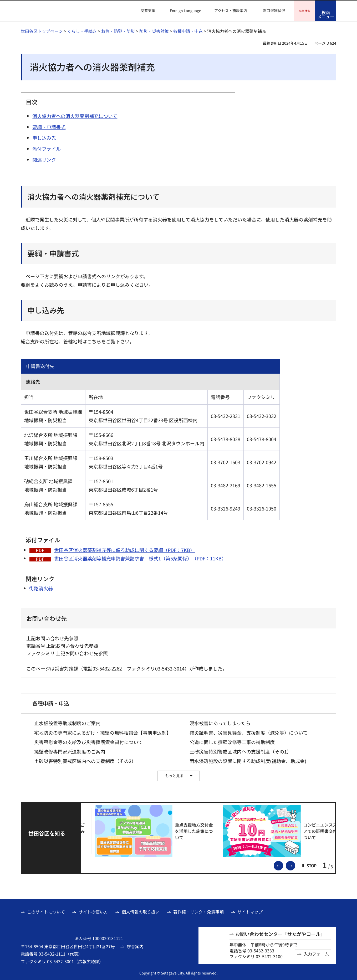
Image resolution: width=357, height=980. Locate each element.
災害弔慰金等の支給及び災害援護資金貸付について (88, 741)
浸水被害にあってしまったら (220, 722)
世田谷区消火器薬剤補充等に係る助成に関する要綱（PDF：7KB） (124, 549)
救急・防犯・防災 (118, 30)
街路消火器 (41, 587)
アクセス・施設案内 (231, 11)
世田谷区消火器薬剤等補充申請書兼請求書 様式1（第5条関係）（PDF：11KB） (140, 558)
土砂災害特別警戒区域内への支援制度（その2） (85, 760)
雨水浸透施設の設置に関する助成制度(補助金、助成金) (248, 760)
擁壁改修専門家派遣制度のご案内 (70, 751)
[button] (145, 11)
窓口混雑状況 (274, 11)
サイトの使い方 (93, 911)
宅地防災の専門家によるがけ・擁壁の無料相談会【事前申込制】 (103, 732)
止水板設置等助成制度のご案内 (67, 722)
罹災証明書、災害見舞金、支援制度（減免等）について (249, 732)
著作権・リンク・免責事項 (198, 911)
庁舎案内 (135, 946)
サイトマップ (250, 911)
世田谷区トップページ (42, 30)
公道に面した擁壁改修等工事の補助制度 (232, 741)
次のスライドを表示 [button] (295, 864)
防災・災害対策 (154, 30)
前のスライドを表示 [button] (283, 864)
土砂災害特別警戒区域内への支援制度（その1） (241, 751)
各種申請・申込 (188, 30)
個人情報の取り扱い (141, 911)
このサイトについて (46, 911)
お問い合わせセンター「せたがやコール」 (280, 933)
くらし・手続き (82, 30)
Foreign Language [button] (185, 11)
